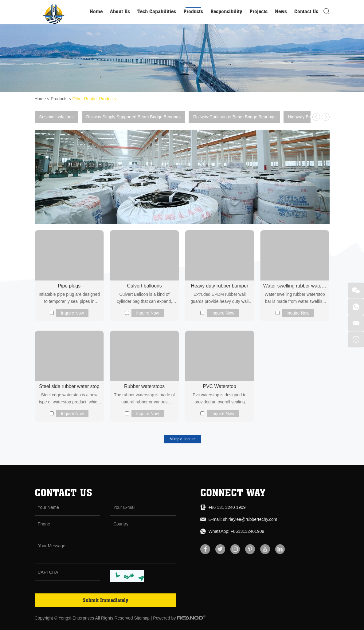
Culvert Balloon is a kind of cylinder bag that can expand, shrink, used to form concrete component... (145, 299)
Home (96, 11)
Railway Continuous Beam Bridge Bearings (234, 117)
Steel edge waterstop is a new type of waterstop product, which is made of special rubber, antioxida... (69, 399)
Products (193, 11)
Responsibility (226, 11)
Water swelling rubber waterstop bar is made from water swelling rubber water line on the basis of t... (295, 299)
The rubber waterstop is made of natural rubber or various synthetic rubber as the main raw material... (144, 399)
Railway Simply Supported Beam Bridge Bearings (133, 117)
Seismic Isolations (57, 117)
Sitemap (142, 618)
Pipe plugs (69, 286)
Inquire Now (72, 313)
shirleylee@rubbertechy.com (250, 519)
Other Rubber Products (95, 99)
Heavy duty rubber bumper (219, 286)
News (281, 11)
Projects (258, 11)
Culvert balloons (145, 286)
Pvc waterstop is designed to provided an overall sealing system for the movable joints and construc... (219, 399)
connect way (233, 493)
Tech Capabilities (157, 11)
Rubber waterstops (144, 386)
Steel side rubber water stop (69, 386)
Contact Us (306, 11)
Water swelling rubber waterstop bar (295, 286)
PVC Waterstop (220, 386)
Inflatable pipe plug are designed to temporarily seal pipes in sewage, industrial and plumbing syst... (69, 299)
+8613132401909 (247, 531)
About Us (120, 11)
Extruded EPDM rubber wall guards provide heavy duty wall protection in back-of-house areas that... (220, 299)
